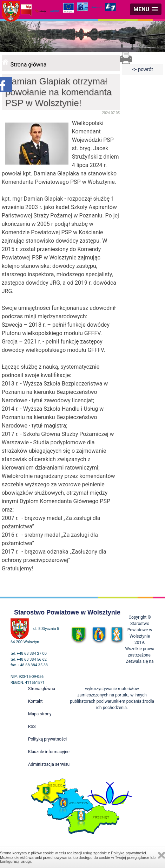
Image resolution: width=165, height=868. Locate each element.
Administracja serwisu (49, 764)
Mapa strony (40, 714)
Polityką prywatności (128, 853)
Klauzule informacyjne (49, 752)
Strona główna (29, 65)
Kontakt (35, 701)
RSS (32, 727)
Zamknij (161, 855)
